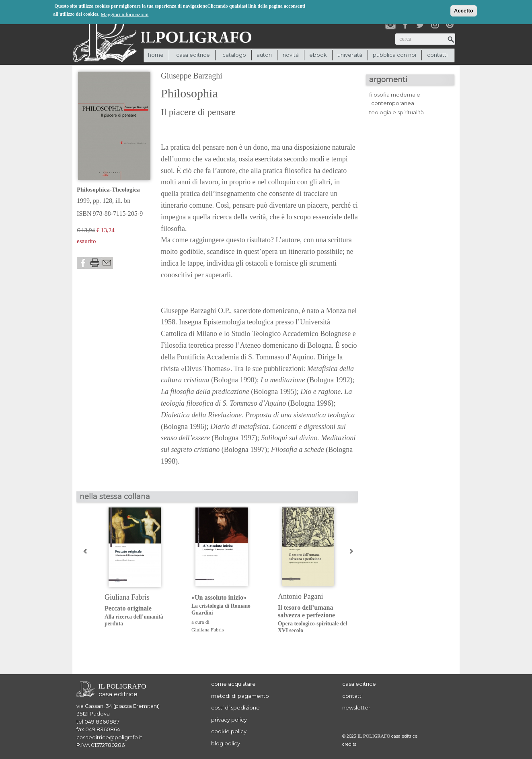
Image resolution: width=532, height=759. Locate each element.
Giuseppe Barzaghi (192, 76)
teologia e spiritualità (396, 112)
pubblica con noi (394, 55)
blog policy (226, 743)
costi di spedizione (235, 707)
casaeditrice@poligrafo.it (109, 737)
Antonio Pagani (301, 596)
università (350, 55)
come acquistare (233, 684)
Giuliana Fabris (127, 597)
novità (291, 55)
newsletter (356, 707)
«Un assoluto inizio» (229, 605)
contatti (437, 55)
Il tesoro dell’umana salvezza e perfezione (315, 619)
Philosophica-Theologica (108, 190)
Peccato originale (142, 616)
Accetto (464, 10)
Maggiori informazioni (125, 14)
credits (349, 744)
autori (264, 55)
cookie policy (229, 731)
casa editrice (359, 684)
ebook (318, 55)
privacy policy (229, 720)
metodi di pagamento (240, 696)
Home (156, 55)
